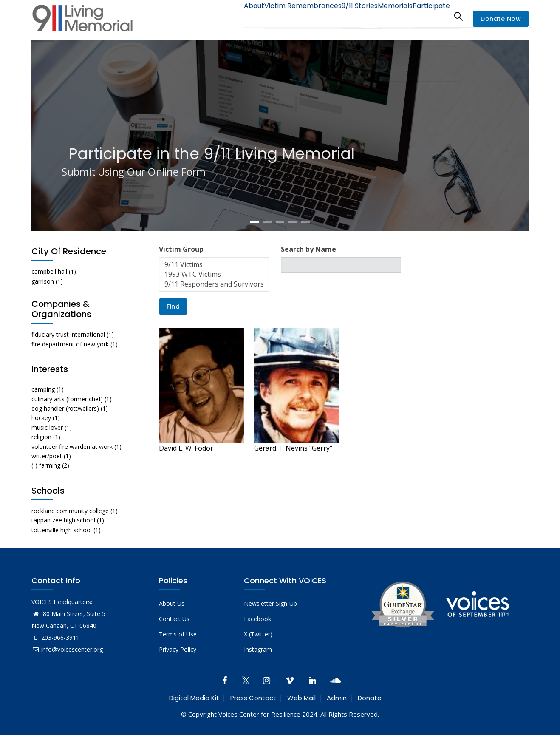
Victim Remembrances (281, 16)
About (227, 16)
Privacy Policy (178, 649)
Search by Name (308, 249)
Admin (337, 698)
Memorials (386, 16)
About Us (172, 603)
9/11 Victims (214, 265)
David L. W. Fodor (186, 448)
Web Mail (301, 698)
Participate (428, 16)
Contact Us (174, 619)
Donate (370, 698)
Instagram (258, 649)
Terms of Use (178, 634)
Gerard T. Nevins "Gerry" (293, 448)
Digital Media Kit (194, 698)
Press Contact (253, 698)
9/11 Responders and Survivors (214, 284)
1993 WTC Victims (214, 274)
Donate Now (501, 19)
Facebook (257, 619)
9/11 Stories (344, 16)
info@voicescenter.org (67, 649)
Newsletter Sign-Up (270, 603)
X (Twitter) (258, 634)
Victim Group (181, 249)
